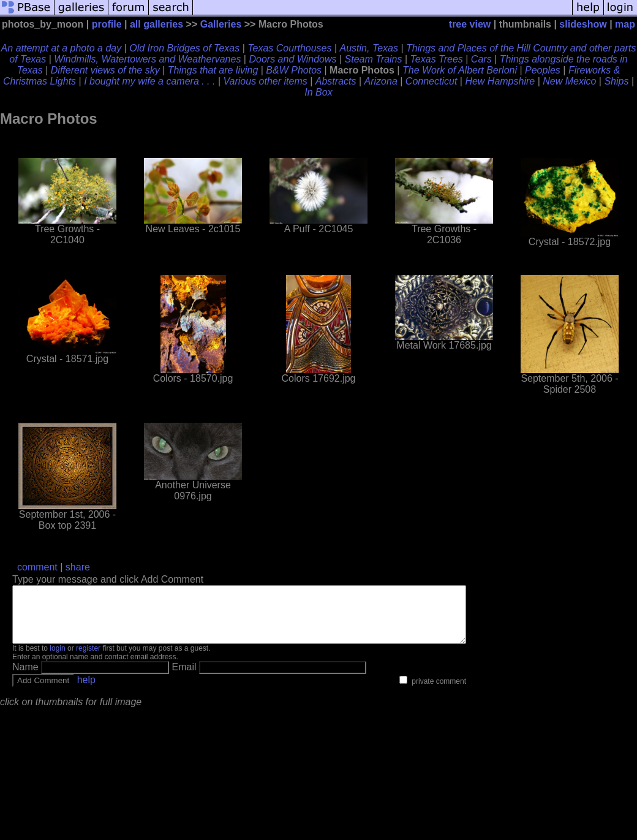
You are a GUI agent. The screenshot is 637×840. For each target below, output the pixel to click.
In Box (318, 92)
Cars (481, 59)
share (78, 567)
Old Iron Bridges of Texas (184, 48)
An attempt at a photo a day (62, 48)
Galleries (221, 24)
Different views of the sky (105, 70)
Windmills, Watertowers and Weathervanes (147, 59)
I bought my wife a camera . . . (149, 81)
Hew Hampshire (500, 81)
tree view (470, 24)
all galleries (156, 24)
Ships (616, 81)
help (86, 691)
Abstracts (336, 81)
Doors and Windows (292, 59)
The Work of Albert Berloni (460, 70)
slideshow (583, 24)
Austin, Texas (369, 48)
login (57, 659)
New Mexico (569, 81)
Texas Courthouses (289, 48)
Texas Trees (437, 59)
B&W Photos (294, 70)
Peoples (543, 70)
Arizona (381, 81)
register (88, 659)
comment (37, 567)
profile (107, 24)
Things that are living (213, 70)
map (625, 24)
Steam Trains (374, 59)
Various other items (266, 81)
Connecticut (432, 81)
